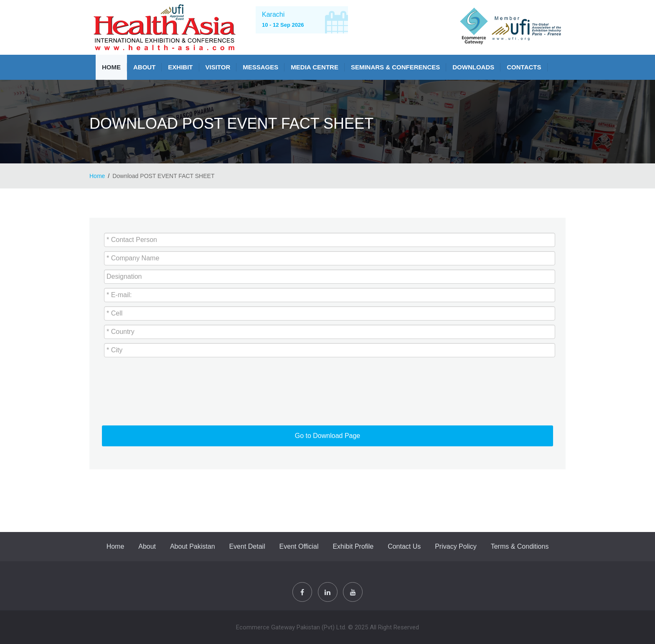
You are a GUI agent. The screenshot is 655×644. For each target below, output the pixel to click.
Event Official (299, 546)
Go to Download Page (328, 436)
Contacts (524, 67)
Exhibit (180, 67)
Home (111, 67)
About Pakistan (193, 546)
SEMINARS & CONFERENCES (395, 67)
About (144, 67)
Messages (260, 67)
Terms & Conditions (520, 546)
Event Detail (247, 546)
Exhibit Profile (353, 546)
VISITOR (218, 67)
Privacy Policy (456, 546)
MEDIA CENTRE (315, 67)
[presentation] (159, 391)
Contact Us (404, 546)
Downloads (473, 67)
